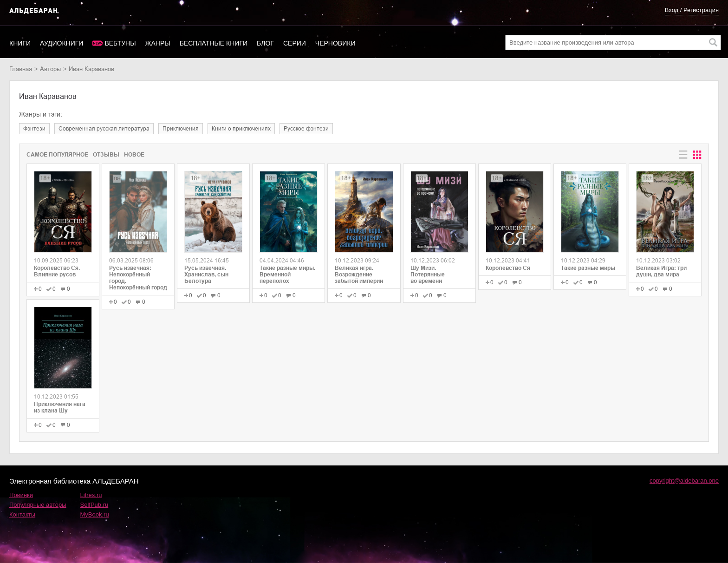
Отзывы (106, 155)
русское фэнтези (306, 129)
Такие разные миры (588, 268)
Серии (295, 43)
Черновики (335, 43)
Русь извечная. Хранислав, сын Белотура (206, 275)
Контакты (22, 514)
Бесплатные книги (214, 43)
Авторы (50, 69)
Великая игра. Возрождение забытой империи (359, 275)
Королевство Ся (508, 268)
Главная (21, 69)
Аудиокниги (62, 43)
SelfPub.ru (94, 505)
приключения (181, 129)
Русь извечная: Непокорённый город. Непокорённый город (138, 278)
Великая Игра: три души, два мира (661, 271)
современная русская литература (104, 129)
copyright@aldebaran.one (684, 481)
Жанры (158, 43)
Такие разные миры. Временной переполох (287, 275)
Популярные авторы (38, 505)
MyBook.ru (95, 514)
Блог (265, 43)
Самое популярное (57, 155)
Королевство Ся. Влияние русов (57, 271)
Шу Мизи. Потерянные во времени (428, 275)
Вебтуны (120, 43)
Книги (20, 43)
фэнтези (34, 129)
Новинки (21, 495)
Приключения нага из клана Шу (60, 407)
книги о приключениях (241, 129)
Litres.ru (91, 495)
